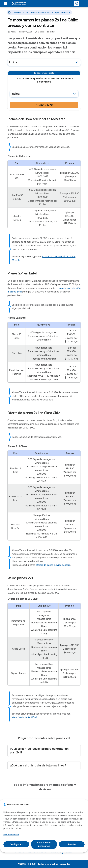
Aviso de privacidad (37, 853)
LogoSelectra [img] (22, 864)
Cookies (69, 853)
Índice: (14, 62)
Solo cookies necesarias (44, 844)
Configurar (16, 844)
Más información (11, 835)
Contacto (20, 853)
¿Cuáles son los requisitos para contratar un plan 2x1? (39, 751)
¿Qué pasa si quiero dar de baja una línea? (38, 765)
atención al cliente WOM (24, 717)
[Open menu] (6, 3)
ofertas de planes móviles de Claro (53, 565)
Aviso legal (56, 853)
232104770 (44, 105)
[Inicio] (10, 12)
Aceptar (72, 844)
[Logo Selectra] (19, 3)
